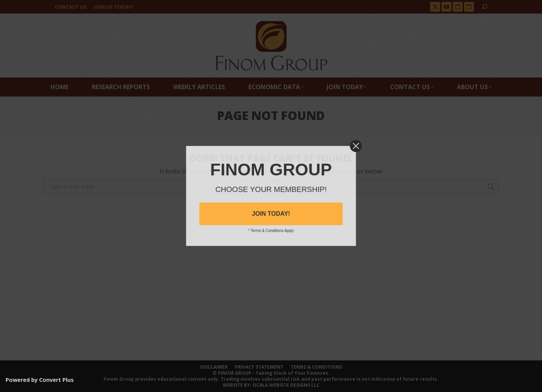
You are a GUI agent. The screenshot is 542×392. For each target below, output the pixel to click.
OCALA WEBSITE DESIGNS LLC (286, 385)
